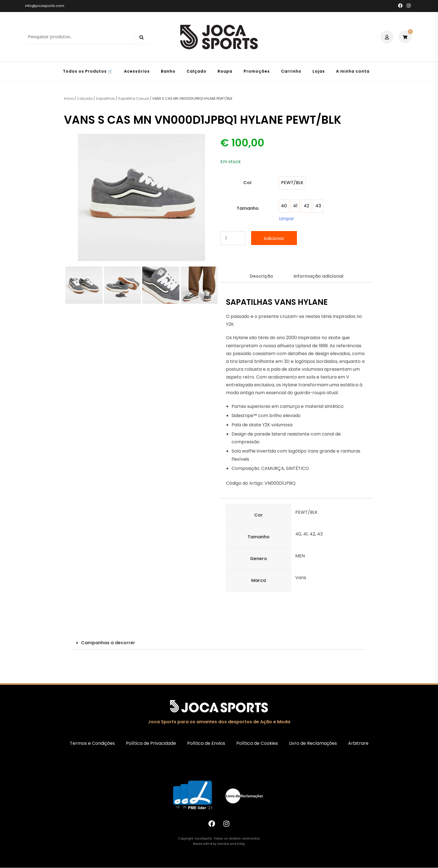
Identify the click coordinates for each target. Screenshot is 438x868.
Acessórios (137, 71)
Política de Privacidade (151, 743)
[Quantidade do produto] (233, 238)
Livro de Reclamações (313, 743)
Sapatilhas (105, 98)
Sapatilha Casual (134, 98)
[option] (292, 183)
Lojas (319, 71)
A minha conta (353, 71)
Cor (248, 183)
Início (69, 98)
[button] (219, 643)
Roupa (225, 71)
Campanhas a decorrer (108, 643)
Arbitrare (358, 743)
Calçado (197, 71)
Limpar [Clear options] (287, 219)
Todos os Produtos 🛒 (88, 71)
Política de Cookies (257, 743)
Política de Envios (206, 743)
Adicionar (274, 238)
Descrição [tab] (261, 276)
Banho (168, 71)
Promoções (257, 71)
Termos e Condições (92, 743)
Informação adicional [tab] (318, 276)
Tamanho (248, 208)
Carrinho (291, 71)
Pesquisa (142, 37)
